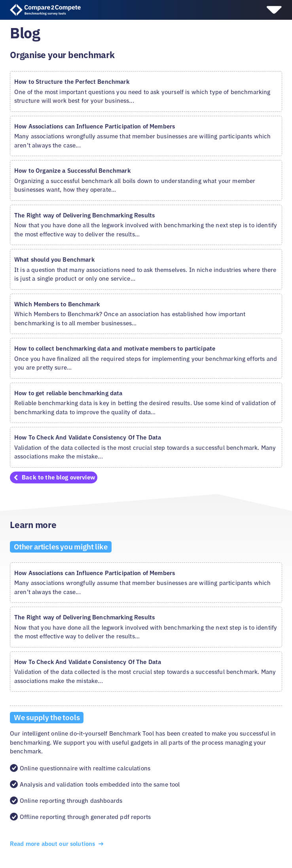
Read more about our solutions (58, 844)
